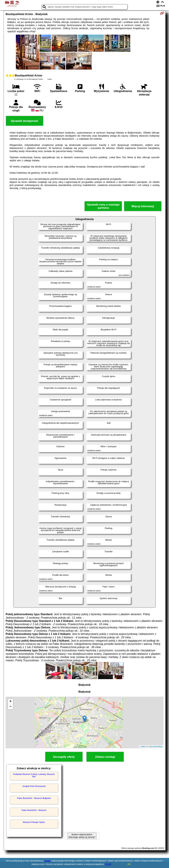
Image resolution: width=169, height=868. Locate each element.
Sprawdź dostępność (25, 121)
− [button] (11, 707)
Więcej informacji (143, 206)
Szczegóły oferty (64, 757)
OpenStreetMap (156, 746)
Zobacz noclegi (105, 757)
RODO (108, 864)
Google (47, 861)
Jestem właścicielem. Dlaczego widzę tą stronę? (82, 836)
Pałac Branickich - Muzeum (34, 810)
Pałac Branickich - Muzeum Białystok (34, 798)
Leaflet (143, 746)
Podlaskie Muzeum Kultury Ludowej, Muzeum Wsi (34, 775)
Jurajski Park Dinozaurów (34, 786)
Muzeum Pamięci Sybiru (34, 822)
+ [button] (11, 702)
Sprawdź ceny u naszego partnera (103, 206)
